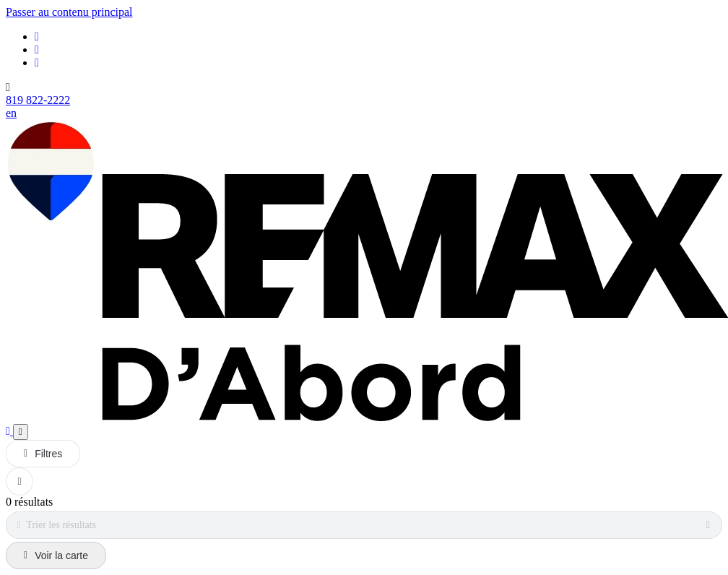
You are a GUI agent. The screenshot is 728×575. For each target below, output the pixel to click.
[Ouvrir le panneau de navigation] (21, 432)
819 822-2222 (38, 100)
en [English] (11, 113)
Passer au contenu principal (69, 12)
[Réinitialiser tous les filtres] (19, 481)
